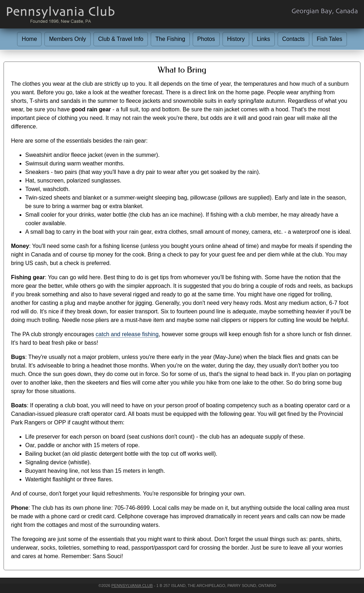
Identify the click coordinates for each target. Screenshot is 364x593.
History (236, 39)
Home (29, 39)
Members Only (68, 39)
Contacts (293, 39)
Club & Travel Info (121, 39)
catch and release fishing (127, 334)
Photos (206, 39)
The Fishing (170, 39)
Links (263, 39)
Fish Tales (330, 39)
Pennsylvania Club (132, 586)
